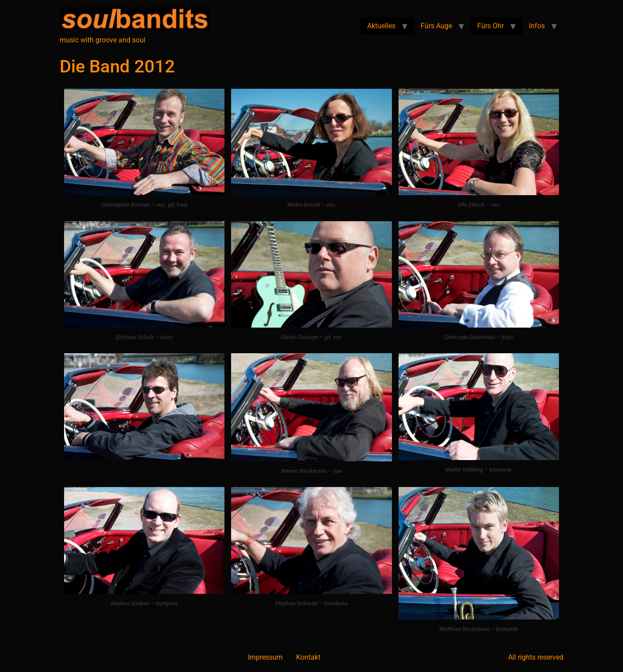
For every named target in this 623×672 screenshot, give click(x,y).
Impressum (265, 657)
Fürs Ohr (490, 26)
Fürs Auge (436, 26)
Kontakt (308, 657)
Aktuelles (381, 26)
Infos (537, 26)
